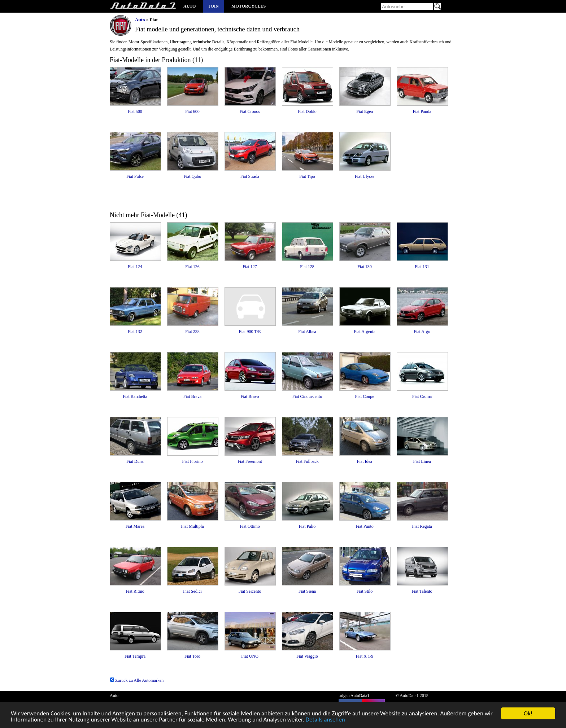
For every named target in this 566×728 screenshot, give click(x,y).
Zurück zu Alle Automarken (137, 680)
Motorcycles (249, 6)
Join (214, 6)
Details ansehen (325, 721)
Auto (190, 6)
